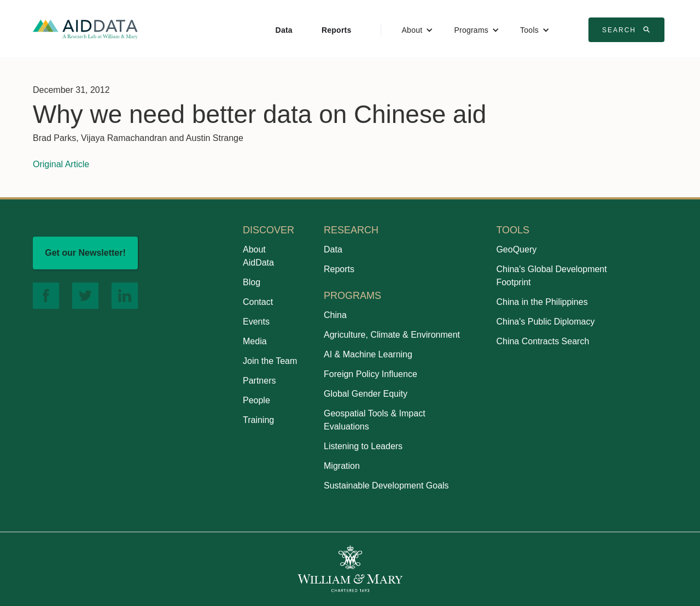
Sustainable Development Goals (386, 486)
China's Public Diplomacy (545, 322)
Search (628, 30)
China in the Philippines (542, 302)
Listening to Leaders (363, 446)
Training (258, 420)
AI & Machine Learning (368, 354)
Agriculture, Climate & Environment (392, 335)
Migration (342, 466)
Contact (258, 302)
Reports (337, 30)
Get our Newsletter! (85, 253)
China (335, 315)
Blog (252, 282)
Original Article (61, 164)
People (256, 400)
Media (255, 341)
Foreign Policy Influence (371, 374)
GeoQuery (516, 249)
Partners (259, 381)
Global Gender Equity (366, 394)
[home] (85, 29)
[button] (418, 30)
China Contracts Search (542, 341)
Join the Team (270, 361)
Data (284, 30)
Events (256, 322)
